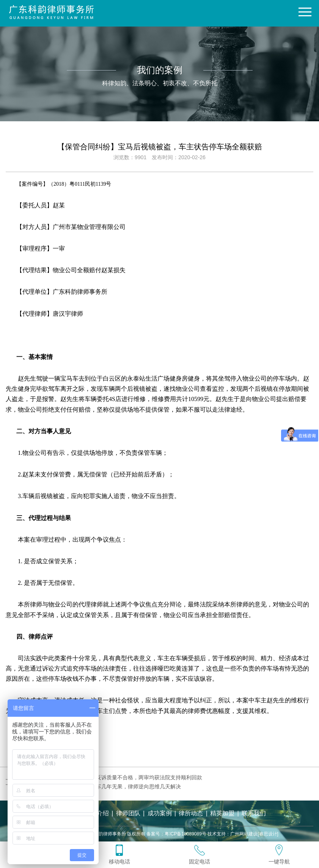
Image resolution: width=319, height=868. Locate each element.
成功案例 (160, 813)
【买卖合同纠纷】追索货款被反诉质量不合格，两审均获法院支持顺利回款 (115, 777)
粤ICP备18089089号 (185, 834)
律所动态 (191, 813)
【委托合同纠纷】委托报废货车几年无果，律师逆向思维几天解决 (104, 787)
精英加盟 (222, 813)
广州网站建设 (244, 834)
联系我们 (254, 813)
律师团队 (128, 813)
